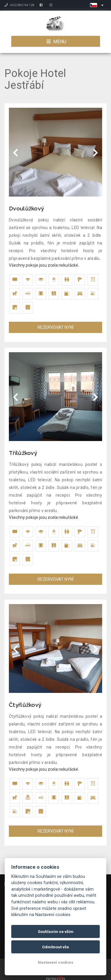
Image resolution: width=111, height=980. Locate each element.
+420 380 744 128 (19, 5)
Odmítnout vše (55, 947)
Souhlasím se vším (56, 931)
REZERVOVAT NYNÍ (55, 327)
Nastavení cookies (56, 962)
